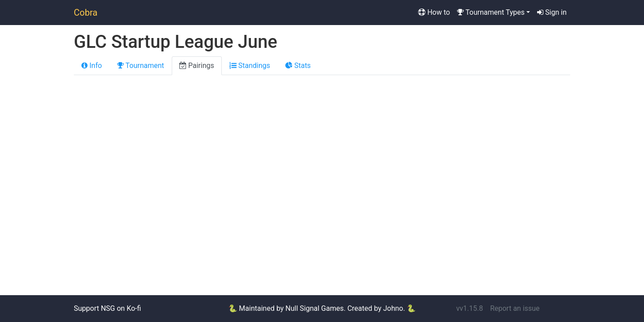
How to (434, 12)
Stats (298, 66)
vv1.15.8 (470, 308)
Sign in (552, 12)
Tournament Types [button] (491, 12)
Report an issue (515, 308)
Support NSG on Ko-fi (107, 308)
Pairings (197, 66)
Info (92, 66)
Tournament (141, 66)
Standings (250, 66)
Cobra (86, 13)
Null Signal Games (314, 308)
